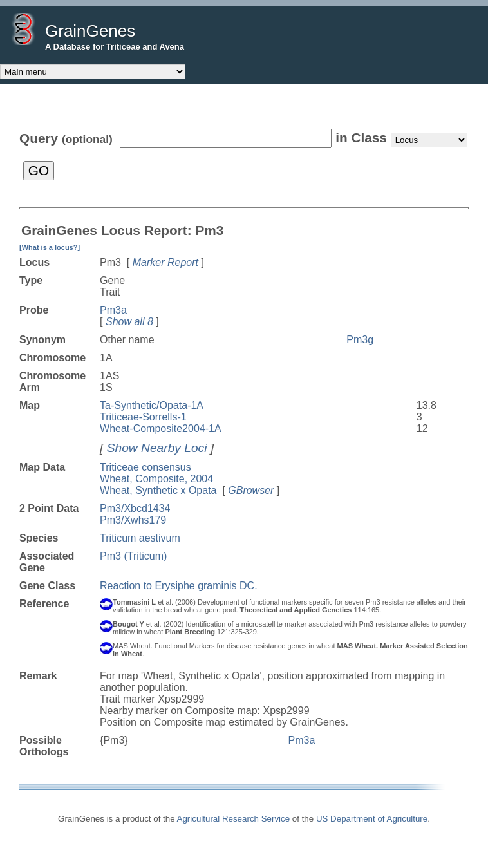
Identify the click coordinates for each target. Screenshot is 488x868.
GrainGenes (90, 31)
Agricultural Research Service (234, 819)
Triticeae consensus (145, 467)
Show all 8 (129, 322)
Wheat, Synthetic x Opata (158, 490)
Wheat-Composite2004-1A (161, 429)
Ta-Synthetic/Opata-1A (152, 405)
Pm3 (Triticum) (133, 556)
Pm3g (360, 340)
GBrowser (251, 490)
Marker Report (165, 262)
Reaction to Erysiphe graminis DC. (179, 586)
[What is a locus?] (50, 247)
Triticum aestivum (140, 538)
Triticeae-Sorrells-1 (143, 417)
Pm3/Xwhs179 (133, 520)
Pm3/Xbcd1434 (135, 508)
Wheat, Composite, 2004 (156, 479)
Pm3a (113, 310)
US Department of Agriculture (372, 819)
